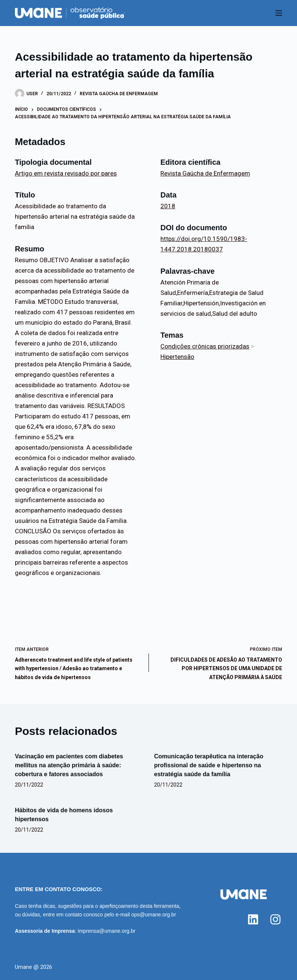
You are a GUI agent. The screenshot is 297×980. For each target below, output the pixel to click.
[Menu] (279, 13)
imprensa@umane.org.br (107, 931)
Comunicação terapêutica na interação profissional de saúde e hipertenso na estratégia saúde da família (209, 765)
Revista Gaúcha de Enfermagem (119, 94)
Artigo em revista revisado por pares (66, 173)
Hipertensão (177, 357)
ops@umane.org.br (154, 915)
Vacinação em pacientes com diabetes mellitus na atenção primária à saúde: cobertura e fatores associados (69, 765)
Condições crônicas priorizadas (205, 346)
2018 (168, 206)
